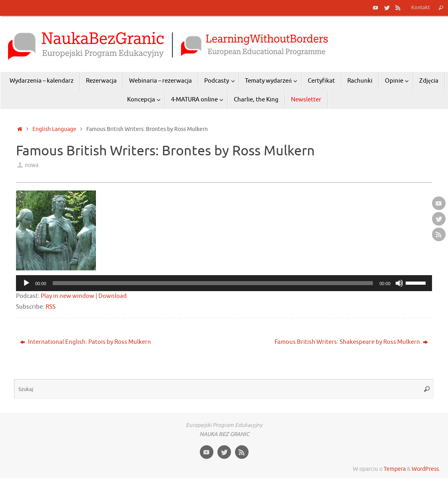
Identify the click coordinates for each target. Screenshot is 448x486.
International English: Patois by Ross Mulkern (86, 342)
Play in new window (68, 296)
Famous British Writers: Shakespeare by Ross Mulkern (351, 342)
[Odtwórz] (26, 283)
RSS (51, 307)
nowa (32, 165)
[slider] (213, 283)
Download (112, 296)
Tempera (395, 469)
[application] (224, 283)
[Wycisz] (399, 283)
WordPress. (426, 469)
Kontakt (421, 8)
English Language (54, 129)
